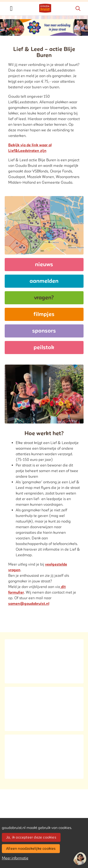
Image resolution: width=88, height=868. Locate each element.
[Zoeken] (78, 9)
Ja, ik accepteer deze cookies (31, 837)
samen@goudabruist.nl (29, 604)
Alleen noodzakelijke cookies (31, 849)
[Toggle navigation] (11, 9)
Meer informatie (15, 858)
